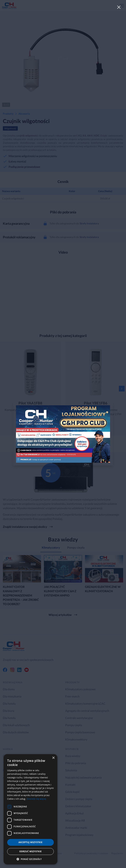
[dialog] (30, 809)
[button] (30, 859)
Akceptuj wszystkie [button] (30, 842)
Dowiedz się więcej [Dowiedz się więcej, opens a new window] (36, 799)
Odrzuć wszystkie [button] (30, 851)
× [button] (53, 758)
